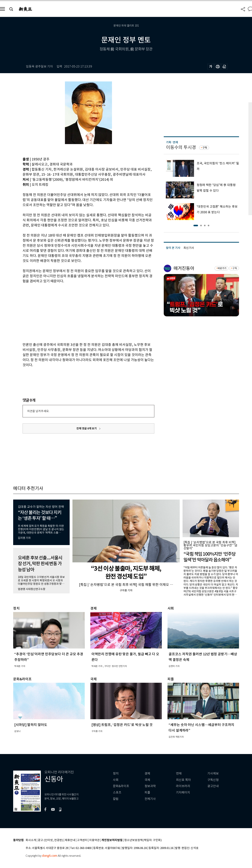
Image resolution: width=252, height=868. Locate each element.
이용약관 (94, 840)
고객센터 (82, 840)
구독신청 (213, 780)
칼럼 (116, 799)
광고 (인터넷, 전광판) (50, 840)
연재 (179, 773)
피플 (147, 792)
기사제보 (213, 773)
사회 (116, 780)
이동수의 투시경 (181, 147)
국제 (147, 780)
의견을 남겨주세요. (38, 411)
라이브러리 (183, 786)
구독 (205, 148)
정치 (116, 773)
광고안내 (213, 786)
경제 (147, 773)
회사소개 (31, 840)
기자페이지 (183, 792)
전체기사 (150, 799)
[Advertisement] (79, 312)
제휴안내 (70, 840)
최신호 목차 (183, 780)
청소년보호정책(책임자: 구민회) (143, 840)
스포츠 (117, 792)
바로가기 (222, 268)
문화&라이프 (121, 786)
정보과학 (150, 786)
